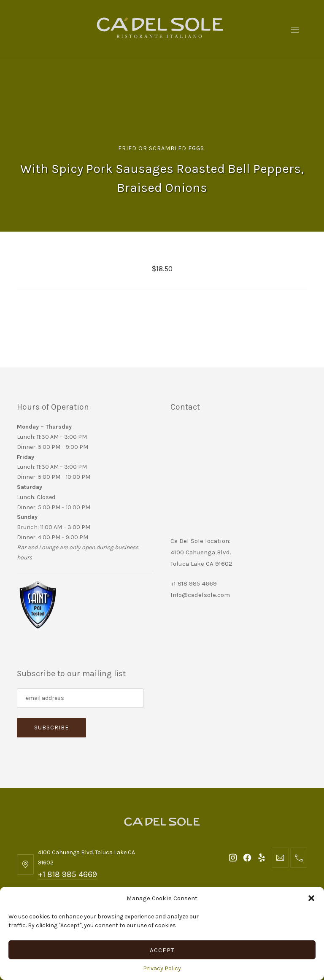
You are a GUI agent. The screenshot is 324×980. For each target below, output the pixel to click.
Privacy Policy (162, 968)
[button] (311, 898)
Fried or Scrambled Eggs (161, 148)
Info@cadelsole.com (200, 595)
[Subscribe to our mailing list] (80, 698)
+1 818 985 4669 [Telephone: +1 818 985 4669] (67, 874)
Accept (162, 950)
